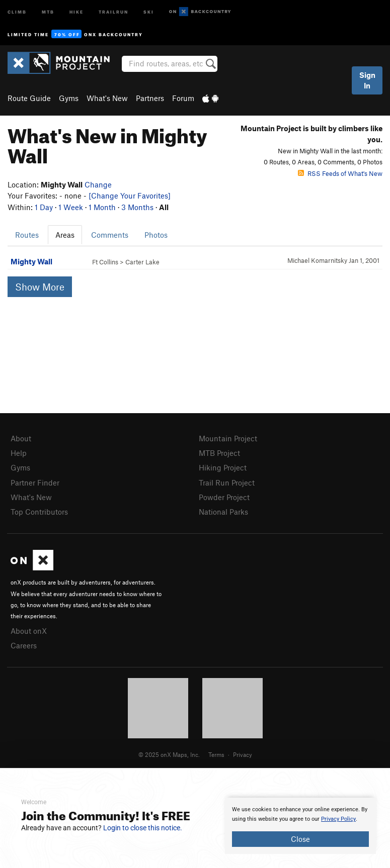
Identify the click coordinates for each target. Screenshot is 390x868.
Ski (149, 11)
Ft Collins (105, 262)
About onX (29, 631)
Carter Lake (142, 262)
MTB (48, 11)
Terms (216, 754)
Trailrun (113, 11)
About (21, 438)
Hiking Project (223, 467)
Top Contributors (39, 512)
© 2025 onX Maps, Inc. (169, 754)
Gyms (69, 98)
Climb (17, 11)
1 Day (44, 207)
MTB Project (219, 453)
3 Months (137, 207)
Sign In (367, 80)
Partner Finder (35, 483)
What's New (107, 98)
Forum (183, 98)
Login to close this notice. (143, 828)
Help (19, 453)
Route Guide (29, 98)
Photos (156, 235)
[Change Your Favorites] (130, 196)
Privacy (243, 754)
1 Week (71, 207)
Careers (24, 645)
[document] (300, 826)
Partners (150, 98)
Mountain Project (228, 438)
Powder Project (224, 497)
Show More (40, 287)
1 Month (102, 207)
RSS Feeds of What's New (340, 173)
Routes (27, 235)
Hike (76, 11)
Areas (65, 235)
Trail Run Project (227, 483)
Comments (110, 235)
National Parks (223, 512)
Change (98, 184)
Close (300, 839)
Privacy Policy (338, 819)
